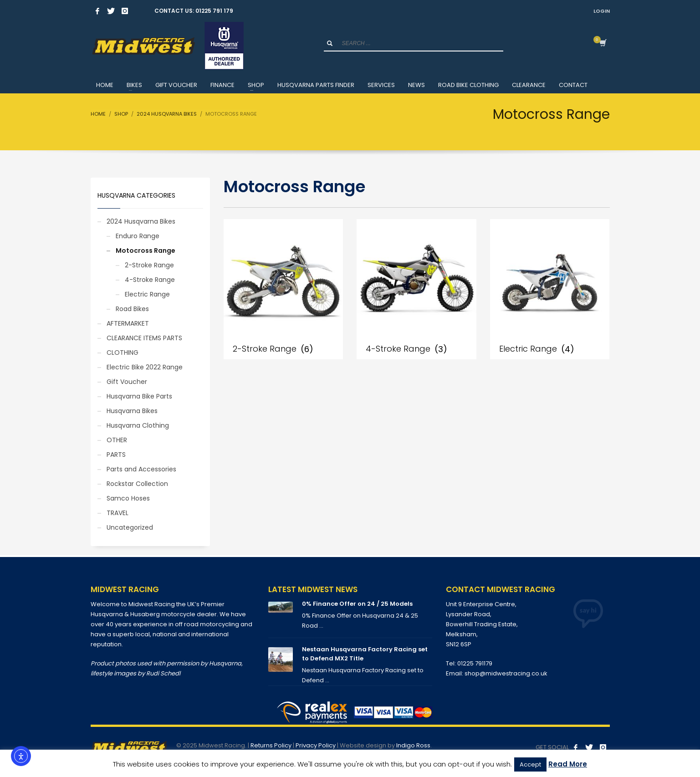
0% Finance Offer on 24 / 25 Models (357, 604)
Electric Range (147, 294)
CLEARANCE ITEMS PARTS (144, 338)
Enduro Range (138, 236)
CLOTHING (123, 353)
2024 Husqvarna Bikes (141, 221)
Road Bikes (132, 309)
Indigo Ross (413, 745)
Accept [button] (530, 764)
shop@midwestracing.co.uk (506, 673)
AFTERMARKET (128, 323)
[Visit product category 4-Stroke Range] (416, 289)
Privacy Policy (316, 745)
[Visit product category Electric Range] (550, 289)
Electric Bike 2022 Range (145, 367)
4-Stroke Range (150, 280)
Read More (568, 764)
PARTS (116, 455)
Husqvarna (225, 663)
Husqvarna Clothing (138, 425)
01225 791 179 (214, 11)
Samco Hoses (128, 498)
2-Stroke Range (149, 265)
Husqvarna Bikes (132, 411)
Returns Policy (271, 745)
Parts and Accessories (141, 469)
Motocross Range (146, 250)
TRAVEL (118, 513)
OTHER (117, 440)
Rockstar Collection (137, 484)
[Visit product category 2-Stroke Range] (283, 289)
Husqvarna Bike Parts (139, 396)
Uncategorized (130, 527)
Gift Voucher (127, 382)
